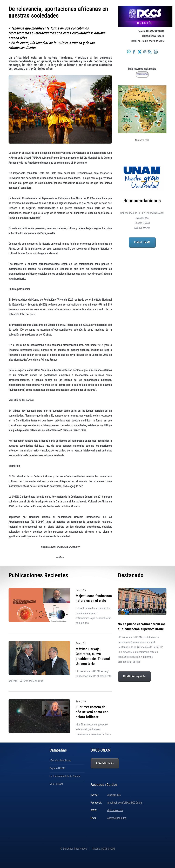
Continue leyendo (134, 676)
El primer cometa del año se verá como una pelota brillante (92, 712)
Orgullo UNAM (57, 768)
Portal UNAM (142, 242)
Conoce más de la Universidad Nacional (142, 213)
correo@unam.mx (117, 818)
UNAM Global (142, 218)
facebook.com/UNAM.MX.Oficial (125, 803)
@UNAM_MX (114, 795)
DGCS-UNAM (108, 849)
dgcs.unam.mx (115, 810)
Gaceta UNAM (142, 223)
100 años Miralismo (60, 761)
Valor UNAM (56, 784)
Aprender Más (105, 763)
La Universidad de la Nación (65, 776)
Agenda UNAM (142, 228)
